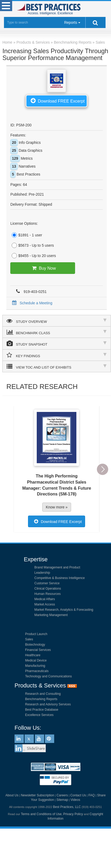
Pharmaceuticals (37, 671)
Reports (71, 22)
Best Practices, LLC (67, 807)
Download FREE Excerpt (57, 100)
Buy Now (43, 268)
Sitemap (62, 800)
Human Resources (47, 594)
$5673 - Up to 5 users (32, 245)
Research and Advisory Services (48, 704)
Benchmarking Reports (41, 699)
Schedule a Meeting (31, 303)
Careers (62, 795)
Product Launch (36, 634)
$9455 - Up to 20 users (33, 256)
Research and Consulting (43, 694)
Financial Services (38, 650)
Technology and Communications (48, 676)
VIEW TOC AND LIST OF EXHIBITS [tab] (57, 366)
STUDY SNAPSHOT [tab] (57, 343)
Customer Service (47, 583)
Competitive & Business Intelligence (60, 578)
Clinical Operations (48, 589)
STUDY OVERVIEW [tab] (57, 321)
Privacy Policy (73, 814)
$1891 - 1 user (26, 235)
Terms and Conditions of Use (41, 814)
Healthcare (33, 655)
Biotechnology (35, 645)
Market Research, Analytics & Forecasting (64, 610)
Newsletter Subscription (38, 795)
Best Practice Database (42, 710)
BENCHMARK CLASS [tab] (57, 332)
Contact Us (78, 795)
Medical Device (36, 660)
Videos (75, 800)
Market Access (45, 604)
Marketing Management (51, 615)
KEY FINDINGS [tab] (57, 355)
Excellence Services (39, 715)
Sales (29, 639)
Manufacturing (35, 666)
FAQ (91, 795)
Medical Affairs (45, 599)
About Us (12, 795)
